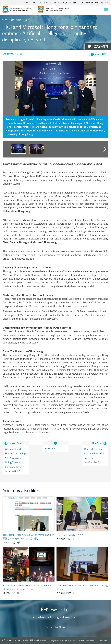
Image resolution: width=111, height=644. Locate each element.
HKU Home (30, 2)
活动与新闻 (16, 20)
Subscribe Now (56, 627)
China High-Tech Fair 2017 (70, 535)
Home (5, 20)
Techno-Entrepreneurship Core (94, 2)
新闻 (27, 20)
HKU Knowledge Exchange (65, 2)
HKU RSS (44, 2)
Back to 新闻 (101, 54)
